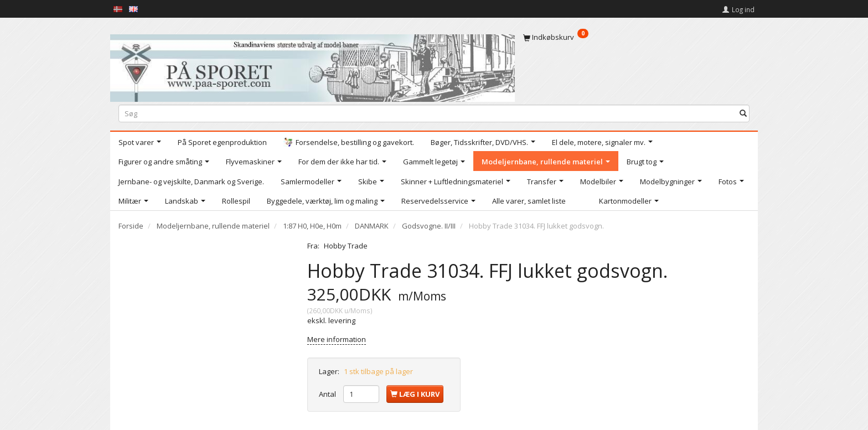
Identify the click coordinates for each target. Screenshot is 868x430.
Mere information (337, 339)
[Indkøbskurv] (636, 37)
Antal (328, 394)
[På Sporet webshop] (312, 66)
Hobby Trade (346, 246)
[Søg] (743, 113)
